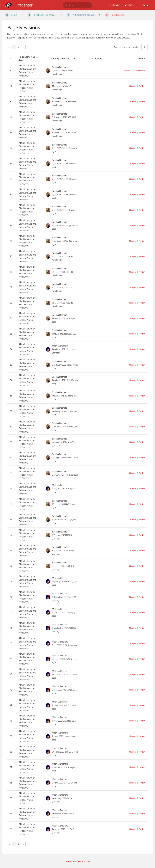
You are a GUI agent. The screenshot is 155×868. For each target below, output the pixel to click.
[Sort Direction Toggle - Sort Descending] (144, 47)
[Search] (66, 5)
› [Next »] (23, 47)
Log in (143, 5)
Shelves (114, 5)
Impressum (70, 861)
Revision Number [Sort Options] (131, 47)
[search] (77, 5)
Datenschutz (84, 861)
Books (129, 5)
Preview (142, 86)
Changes (126, 71)
